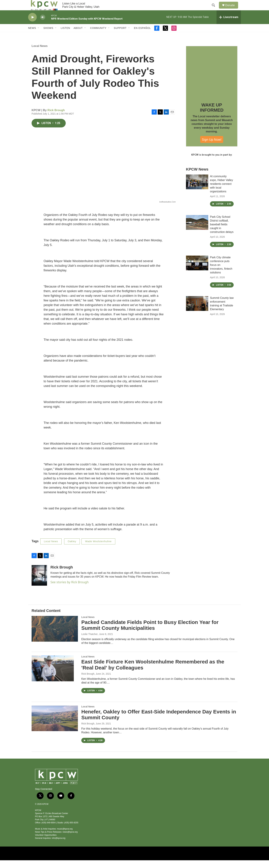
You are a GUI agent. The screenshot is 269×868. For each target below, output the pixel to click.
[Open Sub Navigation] (39, 36)
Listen (65, 36)
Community (98, 36)
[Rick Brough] (39, 583)
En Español (142, 36)
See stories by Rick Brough (70, 590)
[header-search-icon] (215, 9)
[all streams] (229, 25)
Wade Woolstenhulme (98, 549)
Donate (232, 9)
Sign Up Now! (212, 147)
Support (120, 36)
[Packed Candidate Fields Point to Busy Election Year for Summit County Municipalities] (55, 636)
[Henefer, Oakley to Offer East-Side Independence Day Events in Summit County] (55, 726)
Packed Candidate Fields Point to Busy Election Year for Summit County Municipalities (150, 633)
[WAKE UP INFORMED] (212, 80)
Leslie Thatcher (89, 642)
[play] (32, 25)
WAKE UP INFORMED (212, 115)
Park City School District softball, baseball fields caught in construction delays (222, 232)
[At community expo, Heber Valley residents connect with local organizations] (197, 190)
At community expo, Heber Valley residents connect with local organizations (221, 192)
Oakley (72, 549)
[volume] (43, 25)
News (32, 36)
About (78, 36)
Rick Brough (56, 118)
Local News (40, 54)
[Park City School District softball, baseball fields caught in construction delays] (197, 230)
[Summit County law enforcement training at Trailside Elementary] (197, 311)
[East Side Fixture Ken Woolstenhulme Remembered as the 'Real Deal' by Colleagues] (55, 676)
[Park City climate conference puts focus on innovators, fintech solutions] (197, 271)
